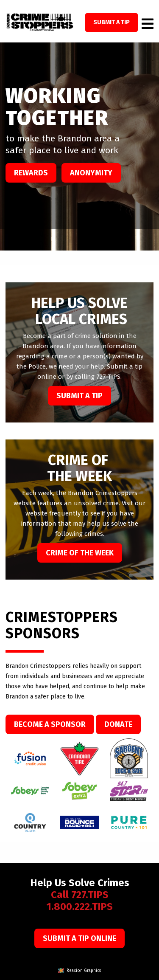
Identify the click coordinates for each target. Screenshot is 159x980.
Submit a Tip (79, 396)
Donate (118, 724)
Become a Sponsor (50, 724)
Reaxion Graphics (84, 971)
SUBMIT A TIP (112, 22)
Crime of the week (80, 553)
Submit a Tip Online (79, 938)
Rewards (31, 173)
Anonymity (91, 173)
